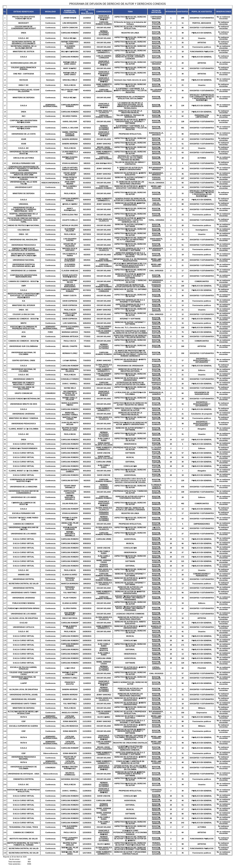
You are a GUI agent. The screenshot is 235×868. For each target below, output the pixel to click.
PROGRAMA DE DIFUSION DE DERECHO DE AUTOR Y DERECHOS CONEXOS (117, 4)
